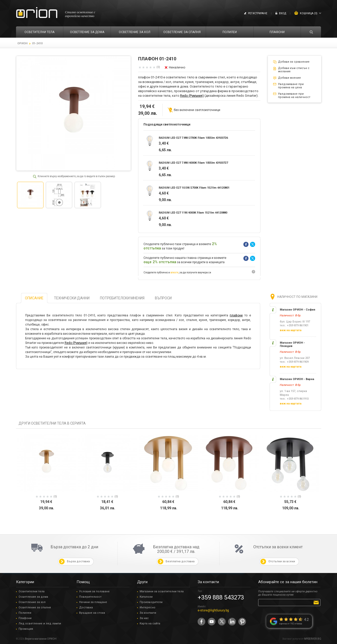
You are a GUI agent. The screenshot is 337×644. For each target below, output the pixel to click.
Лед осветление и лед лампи (40, 624)
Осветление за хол (32, 602)
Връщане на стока (92, 613)
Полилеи (25, 613)
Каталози (146, 597)
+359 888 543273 (221, 597)
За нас (144, 618)
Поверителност (90, 597)
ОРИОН (22, 43)
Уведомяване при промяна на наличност (294, 95)
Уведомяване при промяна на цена (291, 86)
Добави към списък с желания (294, 70)
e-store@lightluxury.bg (213, 610)
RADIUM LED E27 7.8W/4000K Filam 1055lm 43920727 (193, 163)
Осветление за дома (33, 597)
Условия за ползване (94, 591)
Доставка (86, 607)
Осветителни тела (32, 591)
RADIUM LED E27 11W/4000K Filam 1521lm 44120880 (193, 213)
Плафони (25, 618)
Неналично (177, 67)
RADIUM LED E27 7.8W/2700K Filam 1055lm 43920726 (193, 138)
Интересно (148, 607)
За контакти (148, 613)
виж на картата (291, 330)
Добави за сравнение (294, 62)
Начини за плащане (93, 602)
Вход (283, 13)
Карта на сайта (150, 624)
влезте (174, 272)
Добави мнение (289, 78)
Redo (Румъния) (192, 96)
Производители (151, 602)
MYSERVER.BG (313, 639)
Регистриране (258, 13)
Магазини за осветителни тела (162, 591)
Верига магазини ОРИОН (41, 639)
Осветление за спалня (35, 607)
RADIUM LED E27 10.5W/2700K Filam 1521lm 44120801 (194, 188)
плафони (236, 315)
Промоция (26, 629)
